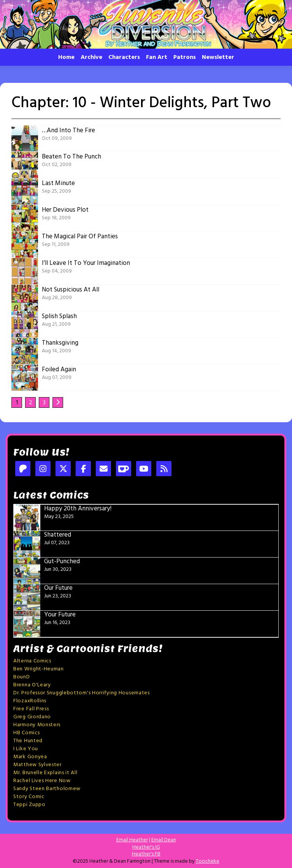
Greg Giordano (32, 717)
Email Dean (164, 840)
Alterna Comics (32, 661)
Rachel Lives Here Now (42, 781)
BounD (22, 677)
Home (66, 57)
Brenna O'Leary (32, 685)
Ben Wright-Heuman (39, 669)
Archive (91, 57)
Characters (124, 57)
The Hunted (28, 741)
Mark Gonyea (30, 757)
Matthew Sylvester (37, 765)
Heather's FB (146, 854)
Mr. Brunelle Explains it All (45, 773)
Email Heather (132, 840)
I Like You (26, 749)
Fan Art (157, 57)
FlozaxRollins (30, 701)
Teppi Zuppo (29, 805)
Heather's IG (146, 847)
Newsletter (218, 57)
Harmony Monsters (37, 725)
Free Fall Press (31, 709)
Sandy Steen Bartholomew (47, 789)
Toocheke (208, 861)
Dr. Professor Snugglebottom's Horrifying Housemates (82, 693)
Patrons (185, 57)
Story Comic (29, 797)
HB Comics (26, 733)
